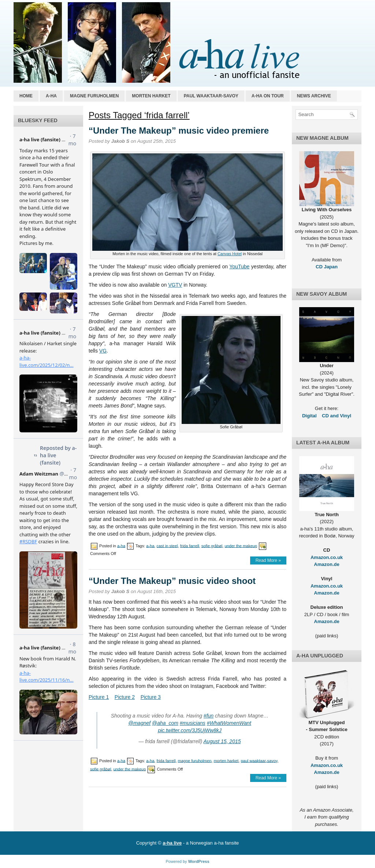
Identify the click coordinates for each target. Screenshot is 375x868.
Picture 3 (151, 697)
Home (26, 96)
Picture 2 (125, 697)
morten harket (226, 760)
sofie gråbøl (212, 545)
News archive (314, 96)
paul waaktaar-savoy (259, 760)
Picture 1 (99, 697)
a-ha (51, 96)
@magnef (139, 723)
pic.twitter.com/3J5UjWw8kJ (190, 730)
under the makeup (241, 545)
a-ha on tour (268, 96)
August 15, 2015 (222, 741)
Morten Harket (151, 96)
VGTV (175, 285)
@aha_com (165, 723)
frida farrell (190, 545)
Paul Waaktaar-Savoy (211, 96)
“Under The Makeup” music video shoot (172, 581)
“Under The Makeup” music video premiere (179, 131)
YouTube (239, 267)
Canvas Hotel (230, 254)
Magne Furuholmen (94, 96)
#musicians (193, 723)
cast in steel (167, 545)
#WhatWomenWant (229, 723)
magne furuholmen (195, 760)
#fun (209, 716)
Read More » (268, 560)
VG (103, 351)
